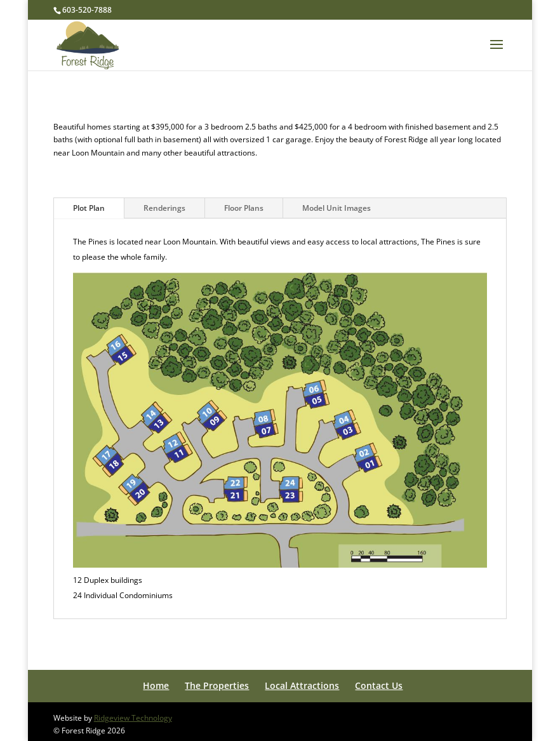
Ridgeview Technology (133, 718)
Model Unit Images (337, 208)
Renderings (164, 208)
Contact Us (379, 685)
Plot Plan (89, 208)
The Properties (217, 685)
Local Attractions (302, 685)
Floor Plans (244, 208)
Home (156, 685)
